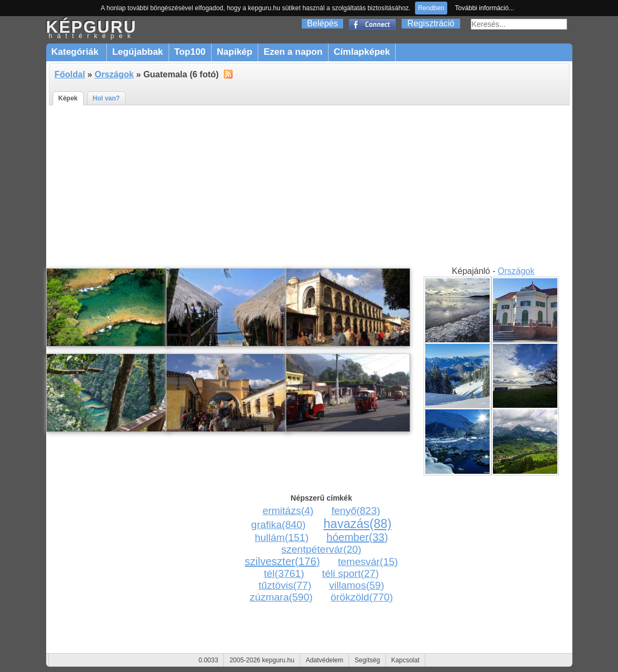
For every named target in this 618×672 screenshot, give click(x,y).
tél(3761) (284, 573)
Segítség (367, 660)
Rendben (431, 8)
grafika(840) (278, 525)
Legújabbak (137, 52)
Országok (114, 74)
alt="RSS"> (228, 74)
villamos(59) (357, 585)
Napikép (235, 52)
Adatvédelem (324, 660)
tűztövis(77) (285, 585)
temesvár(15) (368, 562)
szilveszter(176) (282, 561)
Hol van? (107, 98)
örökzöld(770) (362, 597)
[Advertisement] (309, 186)
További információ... (484, 8)
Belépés (323, 23)
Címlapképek (362, 52)
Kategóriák (77, 52)
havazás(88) (358, 524)
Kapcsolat (406, 660)
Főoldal (70, 74)
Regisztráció (431, 23)
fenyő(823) (356, 511)
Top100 (190, 52)
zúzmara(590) (281, 597)
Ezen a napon (293, 52)
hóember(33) (357, 537)
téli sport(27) (351, 573)
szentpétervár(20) (321, 549)
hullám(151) (281, 537)
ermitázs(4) (288, 511)
